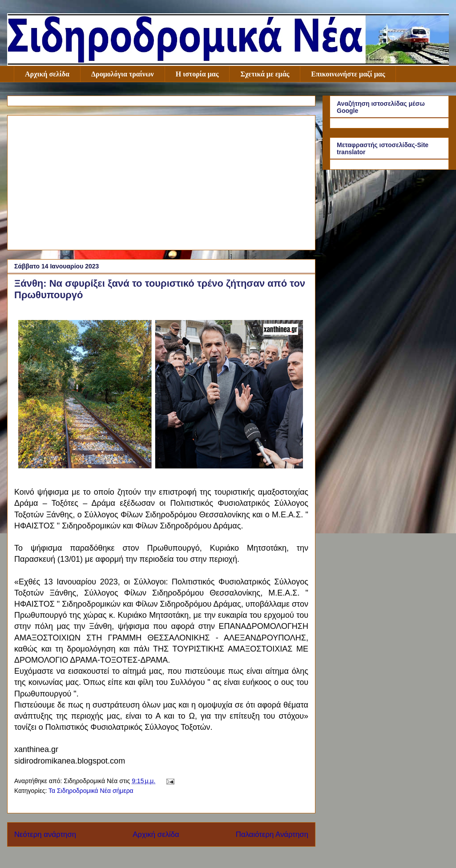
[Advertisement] (161, 181)
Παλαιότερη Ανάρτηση (272, 834)
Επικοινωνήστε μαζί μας (348, 74)
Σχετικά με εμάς (265, 74)
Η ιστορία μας (197, 74)
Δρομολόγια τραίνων (123, 74)
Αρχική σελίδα (47, 74)
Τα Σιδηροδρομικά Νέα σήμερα (91, 791)
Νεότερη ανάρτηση (45, 834)
